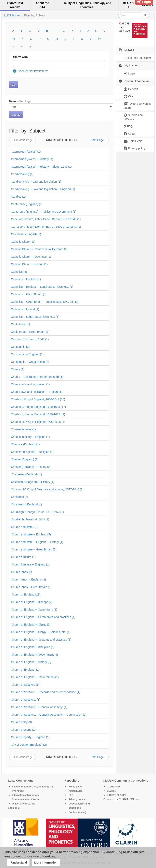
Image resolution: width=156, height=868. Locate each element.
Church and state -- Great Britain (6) (34, 549)
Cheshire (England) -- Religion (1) (32, 452)
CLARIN (112, 791)
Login (144, 2)
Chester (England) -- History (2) (31, 467)
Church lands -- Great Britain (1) (31, 587)
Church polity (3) (21, 722)
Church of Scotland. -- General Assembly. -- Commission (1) (49, 715)
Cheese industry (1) (23, 429)
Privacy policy (77, 799)
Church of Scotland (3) (25, 685)
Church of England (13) (26, 594)
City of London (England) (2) (29, 745)
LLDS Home (12, 15)
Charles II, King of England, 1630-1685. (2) (38, 414)
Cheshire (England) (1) (25, 444)
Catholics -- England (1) (26, 279)
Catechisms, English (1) (26, 234)
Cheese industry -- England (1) (30, 437)
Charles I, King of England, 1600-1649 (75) (38, 399)
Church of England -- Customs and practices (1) (41, 640)
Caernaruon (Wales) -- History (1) (32, 159)
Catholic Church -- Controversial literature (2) (39, 249)
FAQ (71, 795)
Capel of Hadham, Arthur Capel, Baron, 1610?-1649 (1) (46, 219)
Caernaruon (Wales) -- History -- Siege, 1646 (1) (41, 167)
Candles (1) (18, 197)
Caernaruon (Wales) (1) (26, 152)
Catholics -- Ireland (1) (25, 309)
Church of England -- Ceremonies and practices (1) (43, 617)
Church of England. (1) (25, 670)
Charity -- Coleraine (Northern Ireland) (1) (37, 377)
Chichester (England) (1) (27, 474)
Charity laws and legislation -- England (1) (37, 392)
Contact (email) (77, 812)
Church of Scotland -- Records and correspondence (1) (46, 692)
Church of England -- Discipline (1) (33, 647)
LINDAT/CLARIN (116, 795)
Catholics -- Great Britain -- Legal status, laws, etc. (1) (45, 302)
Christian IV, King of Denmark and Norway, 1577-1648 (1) (47, 489)
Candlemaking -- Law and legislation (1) (36, 182)
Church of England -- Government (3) (34, 655)
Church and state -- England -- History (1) (37, 542)
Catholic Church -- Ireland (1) (29, 264)
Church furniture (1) (23, 557)
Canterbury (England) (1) (27, 204)
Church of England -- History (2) (31, 662)
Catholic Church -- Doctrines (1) (31, 257)
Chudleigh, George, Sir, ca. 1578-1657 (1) (37, 512)
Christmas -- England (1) (27, 504)
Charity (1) (18, 369)
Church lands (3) (22, 572)
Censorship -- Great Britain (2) (30, 362)
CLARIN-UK (114, 787)
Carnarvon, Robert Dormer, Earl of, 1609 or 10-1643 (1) (46, 227)
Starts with (21, 57)
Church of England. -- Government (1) (35, 677)
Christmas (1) (19, 497)
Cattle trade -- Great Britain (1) (30, 332)
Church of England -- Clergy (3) (31, 625)
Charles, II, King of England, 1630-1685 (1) (38, 422)
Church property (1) (23, 730)
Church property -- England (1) (30, 737)
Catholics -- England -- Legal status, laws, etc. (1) (42, 287)
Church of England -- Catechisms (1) (34, 610)
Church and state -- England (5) (31, 534)
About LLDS (75, 791)
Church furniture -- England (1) (30, 564)
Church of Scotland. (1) (26, 700)
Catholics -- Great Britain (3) (29, 294)
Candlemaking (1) (22, 174)
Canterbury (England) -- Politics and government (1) (44, 212)
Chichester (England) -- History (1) (33, 482)
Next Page (98, 140)
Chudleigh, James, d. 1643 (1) (30, 519)
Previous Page (23, 140)
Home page (75, 787)
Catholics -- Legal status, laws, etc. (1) (35, 317)
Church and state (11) (25, 527)
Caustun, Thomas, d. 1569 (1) (30, 339)
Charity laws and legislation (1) (30, 384)
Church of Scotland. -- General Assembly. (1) (39, 707)
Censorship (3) (20, 347)
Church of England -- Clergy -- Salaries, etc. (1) (41, 632)
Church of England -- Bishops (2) (32, 602)
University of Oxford (24, 804)
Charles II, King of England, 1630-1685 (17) (38, 407)
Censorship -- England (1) (27, 354)
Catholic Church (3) (23, 242)
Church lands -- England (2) (28, 579)
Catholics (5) (19, 272)
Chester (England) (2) (25, 459)
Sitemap (13, 808)
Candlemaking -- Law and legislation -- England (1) (43, 189)
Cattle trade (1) (20, 324)
